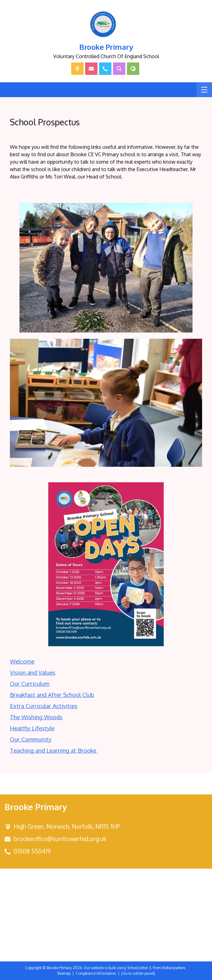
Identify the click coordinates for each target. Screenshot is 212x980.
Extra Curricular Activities (44, 706)
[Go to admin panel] (138, 973)
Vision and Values (33, 672)
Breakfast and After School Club (52, 695)
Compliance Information (96, 973)
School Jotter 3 (139, 968)
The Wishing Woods (36, 717)
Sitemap (64, 973)
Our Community (31, 739)
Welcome (22, 661)
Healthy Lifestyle (32, 728)
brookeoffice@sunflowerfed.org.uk (60, 839)
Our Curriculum (30, 683)
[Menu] (204, 90)
